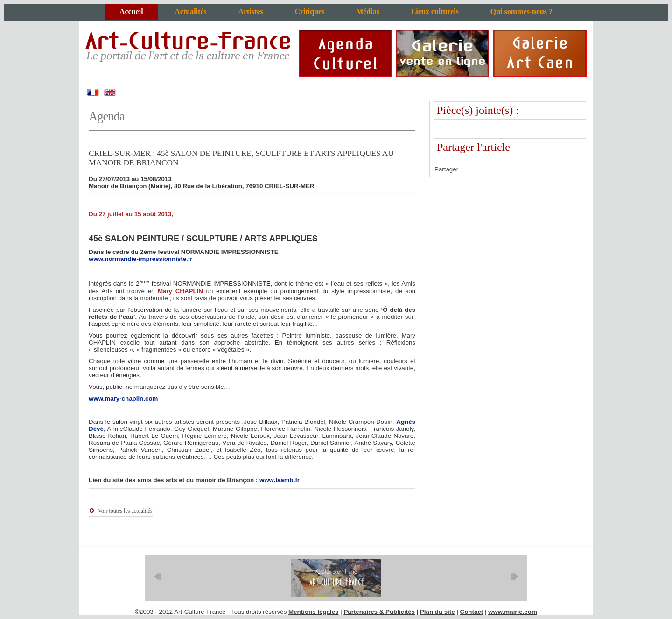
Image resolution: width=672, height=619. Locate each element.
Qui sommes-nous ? (521, 11)
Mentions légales (313, 612)
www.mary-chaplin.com (123, 398)
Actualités (190, 11)
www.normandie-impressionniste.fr (140, 259)
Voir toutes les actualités (125, 511)
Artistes (250, 11)
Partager (446, 169)
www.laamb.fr (280, 480)
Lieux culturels (435, 11)
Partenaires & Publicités (379, 612)
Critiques (309, 11)
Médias (368, 11)
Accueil (131, 11)
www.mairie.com (513, 612)
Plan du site (437, 612)
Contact (472, 612)
